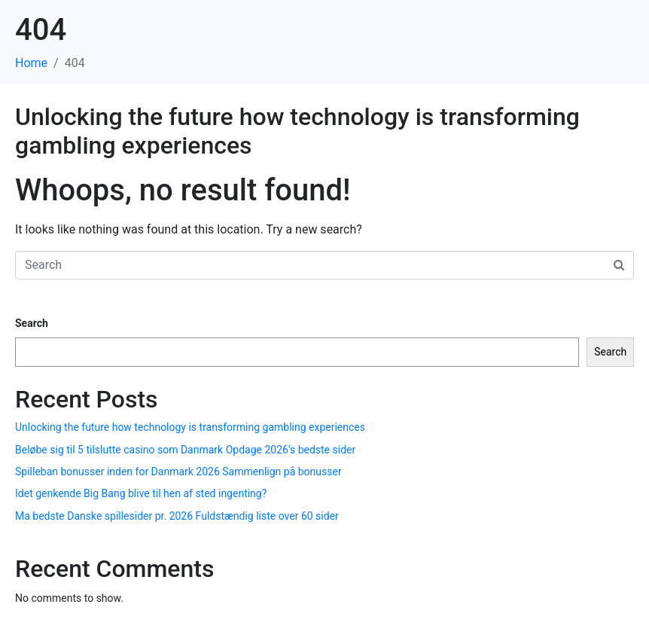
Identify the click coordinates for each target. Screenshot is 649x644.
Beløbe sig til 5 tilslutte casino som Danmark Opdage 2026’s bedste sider (185, 450)
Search (32, 323)
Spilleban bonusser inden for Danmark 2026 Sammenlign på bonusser (178, 472)
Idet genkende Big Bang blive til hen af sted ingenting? (141, 493)
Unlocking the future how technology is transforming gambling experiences (190, 427)
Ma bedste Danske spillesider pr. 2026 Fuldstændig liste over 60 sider (177, 516)
